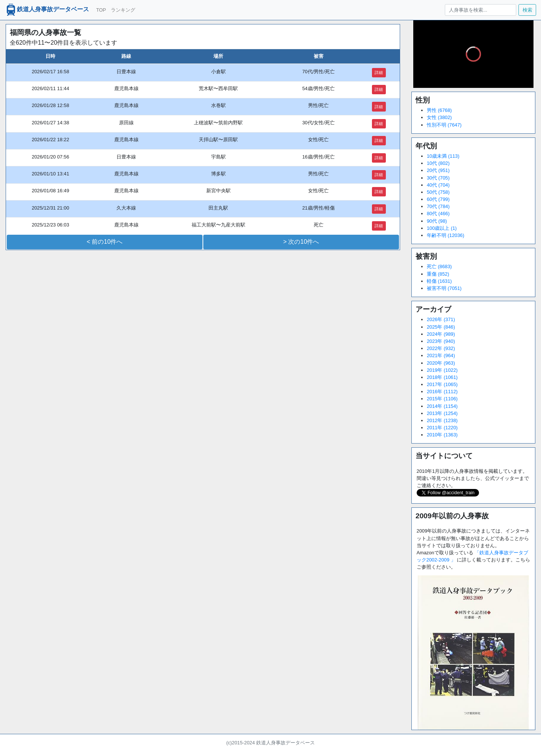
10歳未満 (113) (443, 156)
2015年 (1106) (442, 399)
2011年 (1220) (442, 428)
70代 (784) (438, 206)
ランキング (123, 10)
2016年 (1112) (442, 392)
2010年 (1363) (442, 435)
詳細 (379, 72)
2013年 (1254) (442, 413)
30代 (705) (438, 178)
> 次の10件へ (301, 242)
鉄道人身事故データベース (47, 10)
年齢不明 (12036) (446, 235)
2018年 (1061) (442, 377)
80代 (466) (438, 214)
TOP (101, 10)
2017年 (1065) (442, 384)
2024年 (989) (441, 334)
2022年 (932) (441, 348)
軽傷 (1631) (439, 281)
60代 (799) (438, 199)
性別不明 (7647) (444, 125)
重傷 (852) (438, 274)
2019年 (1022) (442, 370)
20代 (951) (438, 170)
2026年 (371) (441, 319)
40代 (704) (438, 185)
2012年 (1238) (442, 420)
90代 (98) (437, 221)
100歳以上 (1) (442, 228)
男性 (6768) (439, 110)
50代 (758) (438, 192)
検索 (527, 10)
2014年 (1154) (442, 406)
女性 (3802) (439, 117)
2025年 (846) (441, 327)
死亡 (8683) (439, 266)
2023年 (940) (441, 341)
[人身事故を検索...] (480, 10)
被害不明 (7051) (444, 288)
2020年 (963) (441, 363)
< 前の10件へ (105, 242)
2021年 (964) (441, 355)
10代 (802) (438, 163)
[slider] (473, 71)
